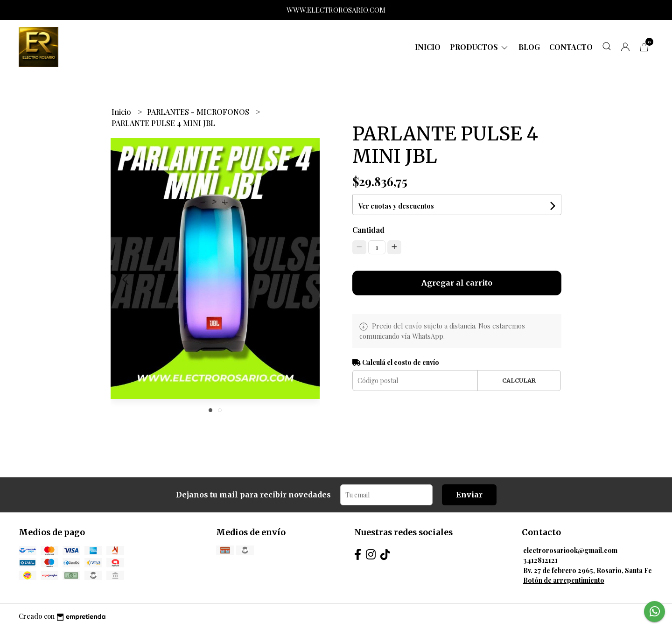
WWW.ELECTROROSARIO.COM (336, 10)
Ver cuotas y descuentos (396, 206)
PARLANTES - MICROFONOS (199, 112)
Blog (529, 47)
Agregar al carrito (457, 283)
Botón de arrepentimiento (564, 580)
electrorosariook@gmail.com (570, 550)
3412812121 (540, 560)
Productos (479, 47)
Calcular (519, 380)
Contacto (571, 47)
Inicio (428, 47)
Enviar (469, 495)
